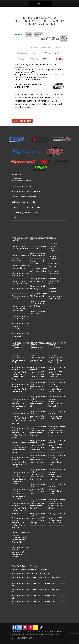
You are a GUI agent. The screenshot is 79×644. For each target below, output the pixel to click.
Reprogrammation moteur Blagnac (20, 267)
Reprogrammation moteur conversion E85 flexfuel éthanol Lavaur (57, 445)
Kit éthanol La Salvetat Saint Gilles (55, 281)
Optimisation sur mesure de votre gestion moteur (38, 70)
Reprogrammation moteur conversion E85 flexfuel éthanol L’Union (20, 462)
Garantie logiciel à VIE (25, 72)
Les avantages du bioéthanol (55, 297)
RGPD (14, 218)
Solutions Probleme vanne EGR (26, 207)
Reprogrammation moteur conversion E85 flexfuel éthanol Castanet (20, 552)
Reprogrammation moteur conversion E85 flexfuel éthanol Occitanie (39, 357)
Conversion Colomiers (53, 257)
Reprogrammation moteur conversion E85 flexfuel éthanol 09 (39, 460)
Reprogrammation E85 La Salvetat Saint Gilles (39, 304)
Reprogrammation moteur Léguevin (20, 290)
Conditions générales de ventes (26, 212)
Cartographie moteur (22, 186)
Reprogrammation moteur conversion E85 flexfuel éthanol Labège (39, 518)
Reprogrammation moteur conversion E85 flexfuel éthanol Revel (57, 430)
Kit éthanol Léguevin (53, 290)
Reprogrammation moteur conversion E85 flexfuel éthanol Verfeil (57, 489)
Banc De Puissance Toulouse (25, 566)
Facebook (16, 179)
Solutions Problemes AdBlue (25, 202)
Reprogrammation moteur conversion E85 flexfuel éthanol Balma (57, 460)
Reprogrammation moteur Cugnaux (20, 317)
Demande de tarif (22, 121)
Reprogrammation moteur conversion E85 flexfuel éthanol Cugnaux (57, 372)
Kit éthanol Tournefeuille (54, 272)
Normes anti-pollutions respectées (31, 77)
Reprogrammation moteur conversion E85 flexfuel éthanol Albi (20, 389)
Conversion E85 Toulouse (37, 262)
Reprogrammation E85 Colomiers (39, 280)
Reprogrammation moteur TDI (26, 197)
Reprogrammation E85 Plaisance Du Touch (39, 271)
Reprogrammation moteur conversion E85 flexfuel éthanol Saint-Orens (39, 503)
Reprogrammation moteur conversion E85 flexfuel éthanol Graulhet (20, 404)
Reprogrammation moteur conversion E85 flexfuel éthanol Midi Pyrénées (57, 518)
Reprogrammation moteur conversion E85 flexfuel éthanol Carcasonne (39, 474)
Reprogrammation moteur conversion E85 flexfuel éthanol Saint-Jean (57, 474)
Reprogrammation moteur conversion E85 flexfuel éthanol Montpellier (57, 401)
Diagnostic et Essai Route (27, 80)
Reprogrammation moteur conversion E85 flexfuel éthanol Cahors (39, 430)
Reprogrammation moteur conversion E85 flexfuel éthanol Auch (39, 416)
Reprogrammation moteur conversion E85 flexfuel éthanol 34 (57, 416)
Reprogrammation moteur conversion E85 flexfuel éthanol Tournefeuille (57, 357)
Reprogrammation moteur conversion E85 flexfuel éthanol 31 (39, 387)
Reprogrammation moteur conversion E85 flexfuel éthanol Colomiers (20, 494)
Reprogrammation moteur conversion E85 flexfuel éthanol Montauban (39, 445)
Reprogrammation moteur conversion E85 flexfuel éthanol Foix (39, 489)
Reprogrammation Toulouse (39, 247)
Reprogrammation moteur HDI (26, 191)
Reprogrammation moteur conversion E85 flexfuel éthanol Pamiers (20, 523)
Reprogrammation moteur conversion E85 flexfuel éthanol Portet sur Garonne (20, 478)
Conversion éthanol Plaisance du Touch (54, 247)
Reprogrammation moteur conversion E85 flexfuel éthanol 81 (39, 401)
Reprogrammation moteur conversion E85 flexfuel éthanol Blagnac (20, 508)
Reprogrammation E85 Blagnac (39, 287)
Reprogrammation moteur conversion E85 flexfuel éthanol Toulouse (20, 357)
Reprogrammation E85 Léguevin (39, 312)
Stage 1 (18, 35)
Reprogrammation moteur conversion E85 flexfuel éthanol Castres (20, 418)
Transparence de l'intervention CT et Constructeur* (39, 75)
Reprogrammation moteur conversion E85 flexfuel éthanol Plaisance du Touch (20, 373)
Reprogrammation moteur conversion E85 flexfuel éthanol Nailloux (57, 503)
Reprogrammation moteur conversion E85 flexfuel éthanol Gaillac (20, 433)
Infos (38, 35)
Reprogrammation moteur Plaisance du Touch (20, 248)
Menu (41, 4)
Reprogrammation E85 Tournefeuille (39, 295)
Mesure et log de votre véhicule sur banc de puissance (36, 66)
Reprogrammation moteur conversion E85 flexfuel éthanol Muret (20, 447)
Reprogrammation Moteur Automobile (29, 570)
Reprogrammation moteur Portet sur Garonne (20, 308)
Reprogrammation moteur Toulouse (20, 282)
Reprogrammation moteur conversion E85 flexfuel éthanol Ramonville (20, 537)
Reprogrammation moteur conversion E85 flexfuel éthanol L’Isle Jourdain (57, 387)
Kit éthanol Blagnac (53, 265)
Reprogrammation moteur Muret (20, 274)
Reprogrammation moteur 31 (20, 335)
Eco (29, 35)
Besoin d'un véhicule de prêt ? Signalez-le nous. (29, 86)
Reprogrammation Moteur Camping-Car (30, 573)
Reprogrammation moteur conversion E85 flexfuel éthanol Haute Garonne (39, 372)
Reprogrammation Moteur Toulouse (39, 255)
